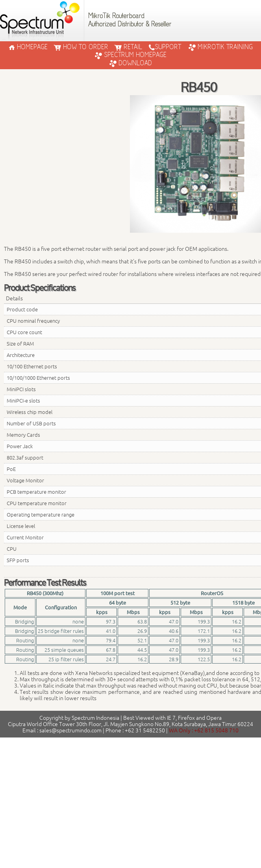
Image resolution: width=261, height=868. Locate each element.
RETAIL (128, 47)
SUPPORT (165, 47)
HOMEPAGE (28, 47)
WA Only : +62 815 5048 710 (204, 730)
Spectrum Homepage (131, 55)
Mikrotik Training (221, 47)
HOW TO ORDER (81, 47)
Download (131, 63)
